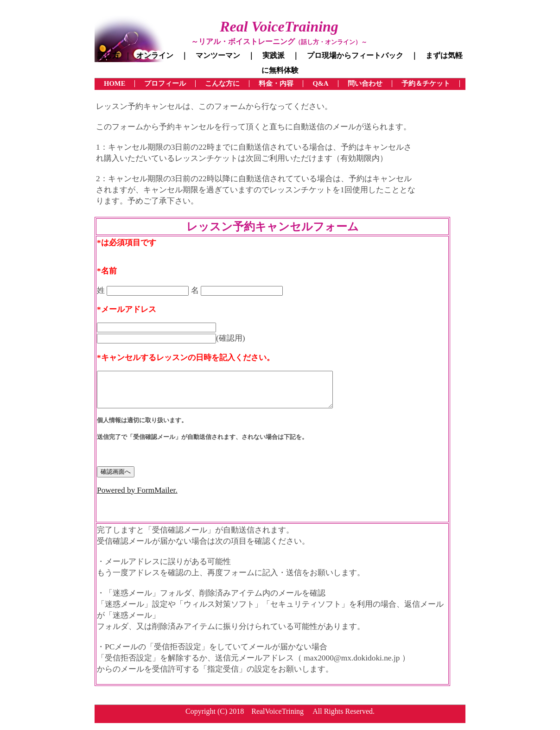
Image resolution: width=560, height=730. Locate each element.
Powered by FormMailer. (137, 497)
